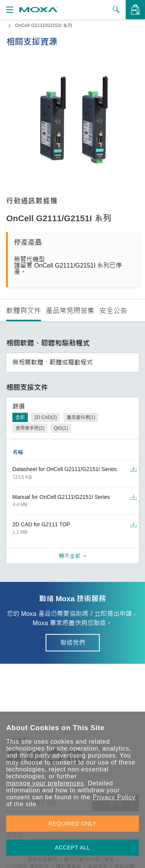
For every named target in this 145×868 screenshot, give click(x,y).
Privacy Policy (114, 797)
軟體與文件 (24, 311)
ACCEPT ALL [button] (73, 848)
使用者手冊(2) (30, 428)
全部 (20, 417)
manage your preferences (45, 783)
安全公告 (113, 311)
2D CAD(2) (45, 417)
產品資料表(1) (81, 417)
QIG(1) (61, 428)
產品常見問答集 (70, 311)
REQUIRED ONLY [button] (73, 824)
